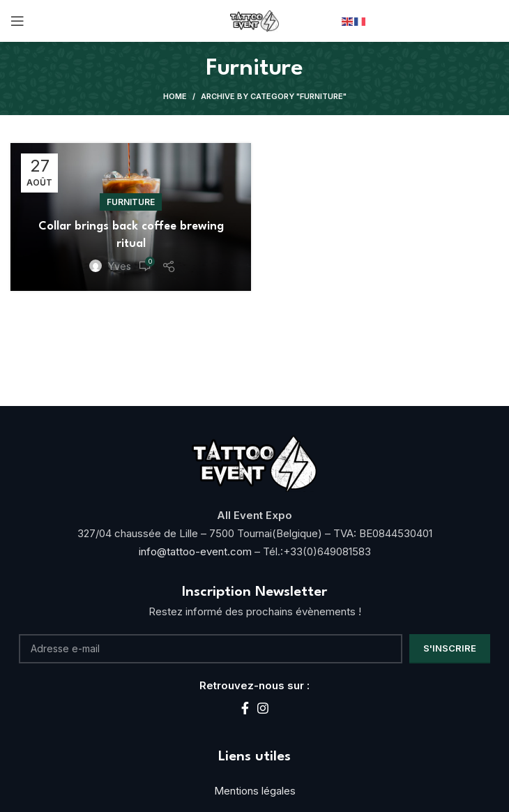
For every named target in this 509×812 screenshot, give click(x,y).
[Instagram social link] (263, 708)
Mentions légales (255, 791)
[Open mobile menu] (17, 21)
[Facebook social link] (245, 708)
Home (175, 96)
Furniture (131, 202)
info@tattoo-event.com (197, 551)
